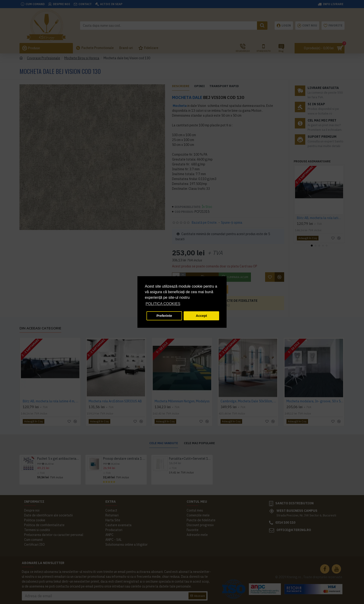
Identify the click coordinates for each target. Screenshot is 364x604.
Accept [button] (201, 316)
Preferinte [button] (164, 316)
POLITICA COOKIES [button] (163, 304)
